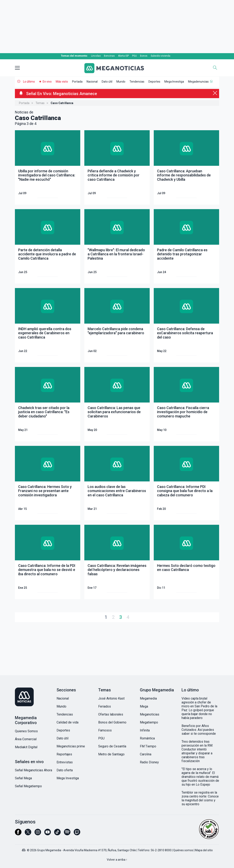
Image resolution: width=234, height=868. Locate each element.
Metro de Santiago (111, 754)
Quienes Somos (26, 731)
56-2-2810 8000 (161, 850)
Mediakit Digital (26, 747)
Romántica (147, 738)
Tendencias (137, 82)
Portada (77, 82)
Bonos (144, 56)
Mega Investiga (174, 82)
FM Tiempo (148, 746)
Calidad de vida (67, 722)
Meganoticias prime (71, 746)
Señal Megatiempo (28, 786)
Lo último (29, 82)
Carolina (146, 754)
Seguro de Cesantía (112, 746)
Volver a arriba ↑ (117, 860)
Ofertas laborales (111, 714)
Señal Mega (23, 778)
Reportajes (64, 754)
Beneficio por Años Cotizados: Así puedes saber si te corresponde (199, 730)
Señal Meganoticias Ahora (33, 770)
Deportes (154, 82)
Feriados (105, 706)
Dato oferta (65, 770)
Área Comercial (26, 739)
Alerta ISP (123, 56)
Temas (40, 103)
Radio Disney (149, 762)
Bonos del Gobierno (112, 722)
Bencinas (109, 56)
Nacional (92, 82)
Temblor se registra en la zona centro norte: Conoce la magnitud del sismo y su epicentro (200, 798)
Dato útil (107, 82)
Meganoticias (150, 714)
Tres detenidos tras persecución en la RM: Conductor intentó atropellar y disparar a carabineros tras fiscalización (197, 751)
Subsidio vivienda (160, 56)
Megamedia (148, 698)
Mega (144, 706)
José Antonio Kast (111, 698)
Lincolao (96, 56)
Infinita (145, 730)
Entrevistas (65, 762)
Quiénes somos (183, 850)
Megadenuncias (198, 82)
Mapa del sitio (204, 850)
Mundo (121, 82)
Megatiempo (149, 722)
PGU (134, 56)
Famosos (105, 730)
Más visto (62, 82)
